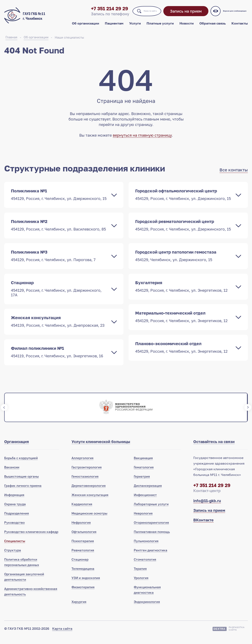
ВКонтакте (203, 527)
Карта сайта (62, 636)
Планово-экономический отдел (184, 354)
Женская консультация (60, 328)
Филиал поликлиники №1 (60, 359)
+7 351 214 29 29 (86, 12)
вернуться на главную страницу (142, 140)
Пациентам (114, 27)
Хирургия (79, 609)
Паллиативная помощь (152, 539)
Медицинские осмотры (89, 521)
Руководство (14, 530)
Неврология (143, 521)
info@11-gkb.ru (207, 508)
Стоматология (145, 567)
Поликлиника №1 (60, 199)
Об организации (86, 27)
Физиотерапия (83, 595)
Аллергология (82, 465)
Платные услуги (160, 27)
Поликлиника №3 (60, 261)
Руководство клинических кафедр (31, 539)
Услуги (135, 27)
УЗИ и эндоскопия (86, 585)
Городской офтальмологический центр (184, 199)
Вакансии (12, 475)
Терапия (140, 576)
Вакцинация (143, 465)
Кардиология (82, 512)
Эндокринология (147, 609)
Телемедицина (83, 576)
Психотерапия (83, 548)
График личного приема (23, 493)
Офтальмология (84, 539)
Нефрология (81, 530)
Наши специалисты (69, 42)
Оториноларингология (151, 530)
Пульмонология (146, 548)
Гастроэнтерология (87, 475)
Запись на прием (183, 15)
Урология (141, 585)
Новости (187, 27)
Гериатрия (142, 484)
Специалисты (15, 548)
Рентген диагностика (151, 558)
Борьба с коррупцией (21, 465)
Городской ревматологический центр (184, 230)
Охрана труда (15, 512)
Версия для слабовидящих (234, 15)
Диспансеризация (148, 493)
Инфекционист (145, 502)
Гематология (144, 475)
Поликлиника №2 (60, 230)
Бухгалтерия (184, 292)
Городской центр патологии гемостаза (184, 261)
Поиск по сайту (137, 14)
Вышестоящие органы (21, 484)
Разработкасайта (237, 636)
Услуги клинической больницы (101, 449)
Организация (17, 449)
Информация (14, 502)
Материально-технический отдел (184, 323)
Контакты (240, 27)
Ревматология (83, 558)
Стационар (60, 295)
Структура (13, 558)
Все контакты (234, 175)
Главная (11, 42)
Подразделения (17, 521)
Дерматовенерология (89, 493)
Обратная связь (213, 27)
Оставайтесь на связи (214, 449)
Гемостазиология (85, 484)
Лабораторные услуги (151, 512)
